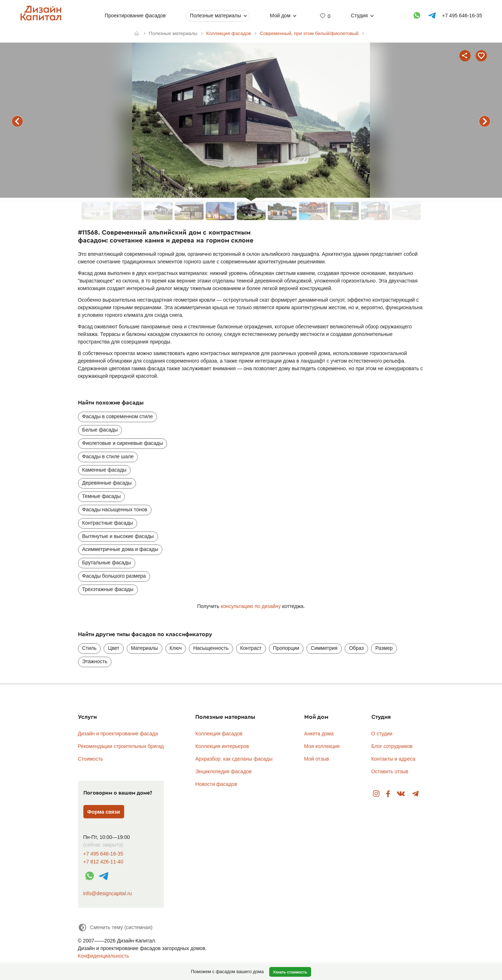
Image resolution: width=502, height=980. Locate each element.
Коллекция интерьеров (222, 746)
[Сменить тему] (115, 927)
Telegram (416, 794)
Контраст (251, 648)
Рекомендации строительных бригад (121, 746)
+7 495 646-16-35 (103, 854)
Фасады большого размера (114, 576)
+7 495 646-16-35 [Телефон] (462, 16)
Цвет (114, 648)
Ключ (176, 648)
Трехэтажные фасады (108, 589)
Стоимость (91, 759)
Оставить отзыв (390, 771)
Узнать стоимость (290, 972)
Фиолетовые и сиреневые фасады (123, 443)
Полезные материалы (215, 16)
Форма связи (104, 812)
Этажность (95, 661)
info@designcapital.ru (108, 893)
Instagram (376, 794)
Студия (359, 16)
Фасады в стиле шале (108, 456)
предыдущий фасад (17, 121)
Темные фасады (102, 496)
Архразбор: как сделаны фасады (234, 759)
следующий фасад (485, 121)
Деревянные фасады (107, 483)
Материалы (145, 648)
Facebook (388, 794)
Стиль (90, 648)
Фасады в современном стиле (118, 416)
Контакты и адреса (393, 759)
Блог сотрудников (392, 746)
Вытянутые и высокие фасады (118, 536)
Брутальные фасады (107, 563)
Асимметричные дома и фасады (120, 549)
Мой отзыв (317, 759)
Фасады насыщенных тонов (115, 509)
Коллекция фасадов (219, 734)
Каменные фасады (104, 470)
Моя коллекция (322, 746)
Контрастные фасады (108, 523)
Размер (384, 648)
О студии (382, 734)
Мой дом (280, 16)
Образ (356, 648)
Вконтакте (401, 794)
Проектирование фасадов (135, 16)
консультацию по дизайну (251, 606)
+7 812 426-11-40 (103, 862)
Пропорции (286, 648)
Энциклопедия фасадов (223, 771)
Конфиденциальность (104, 956)
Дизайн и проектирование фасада (118, 734)
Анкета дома (319, 734)
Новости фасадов (216, 784)
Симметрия (324, 648)
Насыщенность (211, 648)
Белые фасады (100, 430)
